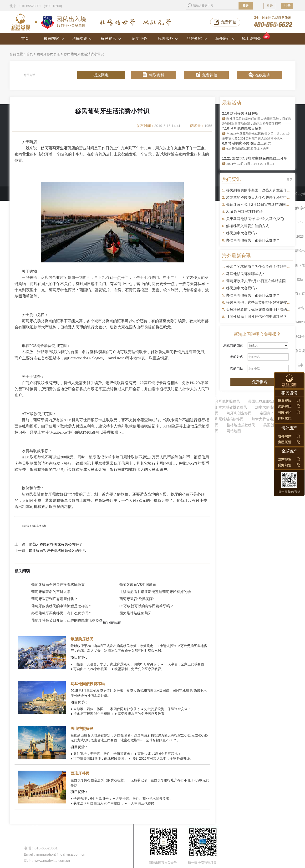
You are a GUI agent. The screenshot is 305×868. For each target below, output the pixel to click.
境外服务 (168, 38)
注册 (287, 6)
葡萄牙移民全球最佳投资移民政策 (58, 585)
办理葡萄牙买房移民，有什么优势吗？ (62, 613)
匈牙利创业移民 (239, 413)
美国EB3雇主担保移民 (266, 401)
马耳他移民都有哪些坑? (245, 274)
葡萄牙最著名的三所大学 (51, 592)
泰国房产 (267, 413)
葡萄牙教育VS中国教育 (138, 585)
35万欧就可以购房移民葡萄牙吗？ (146, 606)
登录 (270, 6)
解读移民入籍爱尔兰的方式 (248, 226)
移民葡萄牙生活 (54, 148)
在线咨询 (263, 75)
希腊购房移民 (82, 639)
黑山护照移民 (82, 729)
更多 (290, 179)
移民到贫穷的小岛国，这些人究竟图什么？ (260, 190)
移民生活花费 (39, 526)
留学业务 (139, 38)
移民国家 (54, 38)
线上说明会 (256, 37)
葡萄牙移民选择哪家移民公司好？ (56, 544)
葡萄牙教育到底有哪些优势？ (54, 599)
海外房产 (225, 38)
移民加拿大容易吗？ (242, 233)
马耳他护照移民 (227, 401)
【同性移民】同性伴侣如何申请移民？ (257, 317)
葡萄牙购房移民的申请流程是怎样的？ (62, 606)
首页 (25, 38)
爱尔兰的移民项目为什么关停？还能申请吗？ (262, 197)
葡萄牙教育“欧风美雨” (137, 599)
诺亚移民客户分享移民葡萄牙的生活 (57, 551)
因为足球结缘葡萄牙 (135, 613)
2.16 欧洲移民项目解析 (240, 113)
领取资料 (157, 75)
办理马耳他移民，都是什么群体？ (253, 240)
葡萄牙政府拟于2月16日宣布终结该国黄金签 (261, 204)
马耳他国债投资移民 (88, 684)
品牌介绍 (197, 38)
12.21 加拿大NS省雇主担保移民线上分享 (255, 158)
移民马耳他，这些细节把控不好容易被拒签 (260, 302)
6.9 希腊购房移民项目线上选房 (247, 143)
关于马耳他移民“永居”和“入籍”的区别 (255, 219)
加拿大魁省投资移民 (231, 407)
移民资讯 (111, 38)
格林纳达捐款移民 (241, 425)
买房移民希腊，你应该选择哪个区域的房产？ (262, 309)
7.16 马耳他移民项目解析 (242, 128)
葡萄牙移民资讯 (48, 54)
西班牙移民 (80, 773)
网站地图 (234, 431)
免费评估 (229, 22)
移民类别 (82, 38)
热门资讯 (232, 179)
